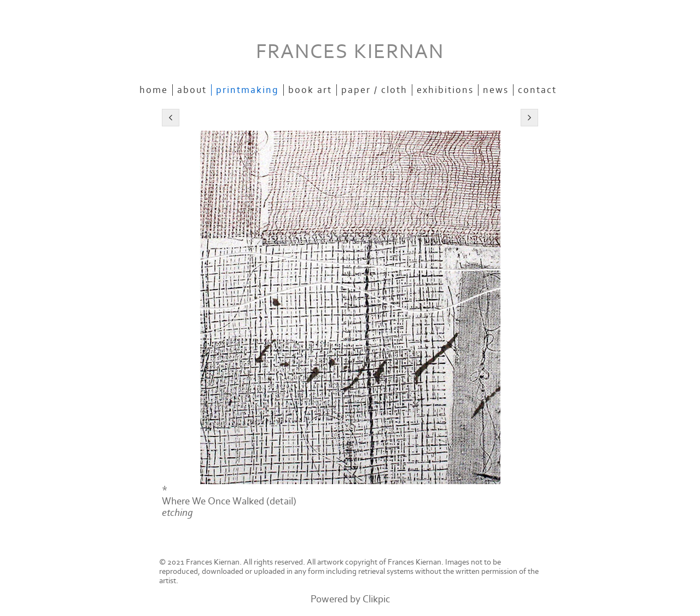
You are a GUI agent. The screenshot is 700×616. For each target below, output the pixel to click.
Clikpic (376, 599)
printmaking (247, 90)
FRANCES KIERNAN (350, 52)
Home (154, 90)
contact (537, 90)
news (496, 90)
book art (310, 90)
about (192, 90)
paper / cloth (374, 90)
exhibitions (445, 90)
